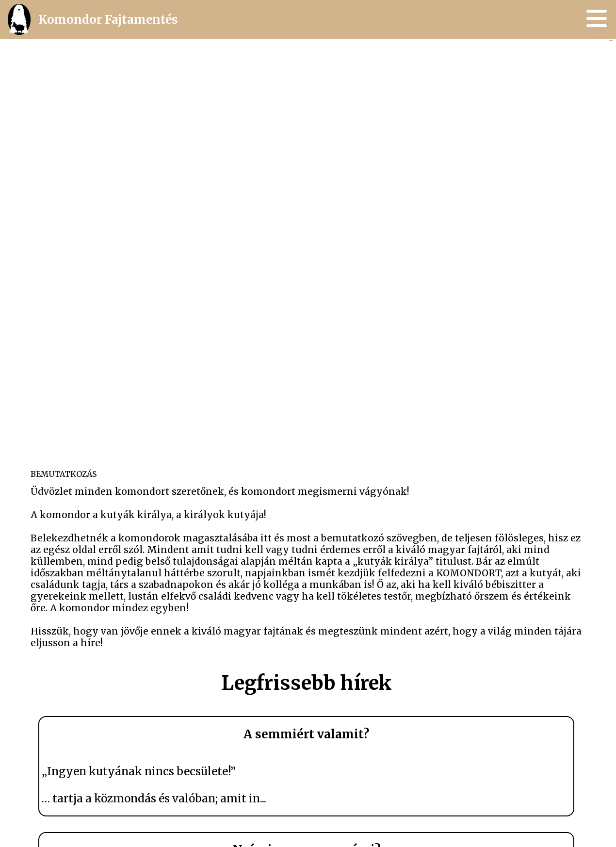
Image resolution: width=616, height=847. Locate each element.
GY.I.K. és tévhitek (581, 51)
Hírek (581, 46)
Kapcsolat (581, 53)
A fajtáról (581, 48)
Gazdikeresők (580, 49)
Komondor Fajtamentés (87, 19)
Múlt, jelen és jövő (581, 45)
